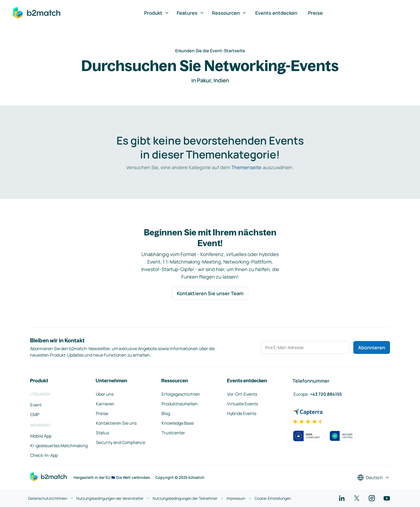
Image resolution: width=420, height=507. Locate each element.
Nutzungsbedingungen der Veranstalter (110, 498)
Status (102, 433)
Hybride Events (242, 413)
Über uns (105, 394)
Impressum (236, 498)
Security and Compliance (121, 442)
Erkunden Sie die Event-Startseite (210, 51)
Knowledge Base (178, 423)
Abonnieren (372, 347)
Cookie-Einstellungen (273, 498)
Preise (315, 13)
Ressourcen (229, 13)
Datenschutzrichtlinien (48, 498)
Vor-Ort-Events (242, 394)
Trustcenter (173, 433)
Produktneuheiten (180, 404)
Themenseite (246, 167)
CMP (35, 415)
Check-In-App (44, 455)
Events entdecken (276, 13)
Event (36, 405)
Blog (166, 413)
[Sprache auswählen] (374, 478)
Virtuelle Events (243, 404)
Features (191, 13)
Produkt (157, 13)
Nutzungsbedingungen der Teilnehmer (185, 498)
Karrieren (105, 404)
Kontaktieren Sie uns (116, 423)
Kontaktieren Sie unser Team (210, 293)
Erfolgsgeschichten (181, 394)
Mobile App (41, 436)
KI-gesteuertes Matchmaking (59, 446)
